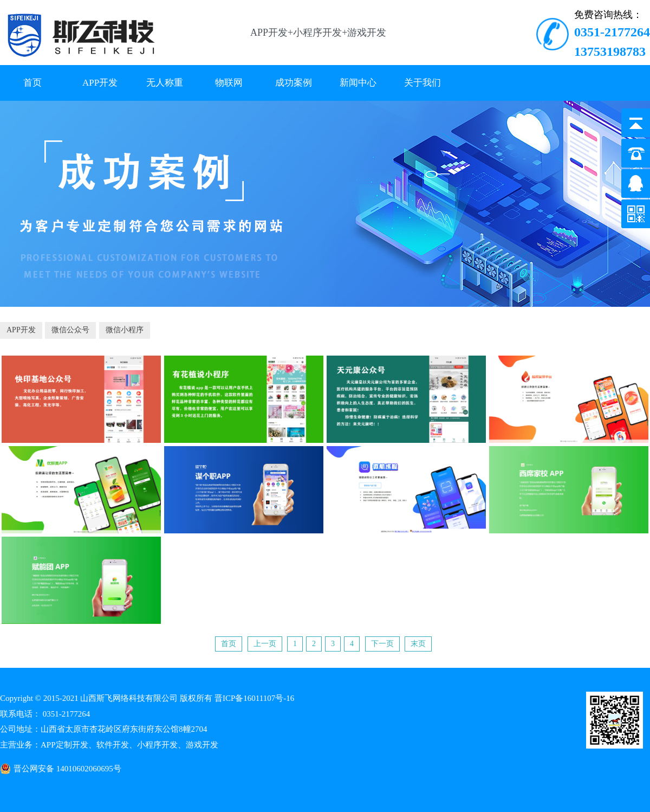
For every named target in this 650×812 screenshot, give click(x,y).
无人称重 (165, 83)
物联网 (229, 83)
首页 (32, 83)
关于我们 (422, 83)
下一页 (382, 644)
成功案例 (294, 83)
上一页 (265, 644)
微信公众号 (70, 330)
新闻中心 (358, 83)
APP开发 (100, 83)
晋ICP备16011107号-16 (254, 698)
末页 (418, 644)
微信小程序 (125, 330)
